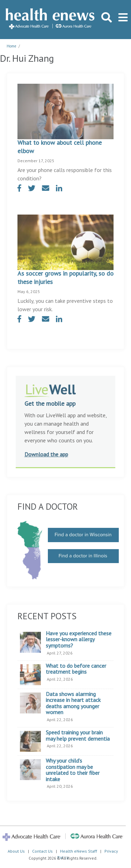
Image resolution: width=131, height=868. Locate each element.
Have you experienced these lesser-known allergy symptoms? (79, 640)
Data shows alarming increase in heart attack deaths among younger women (73, 703)
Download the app (46, 454)
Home (12, 46)
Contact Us (42, 851)
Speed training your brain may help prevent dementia (78, 736)
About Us (16, 851)
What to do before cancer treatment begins (76, 669)
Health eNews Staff (79, 851)
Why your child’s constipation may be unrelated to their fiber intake (73, 770)
